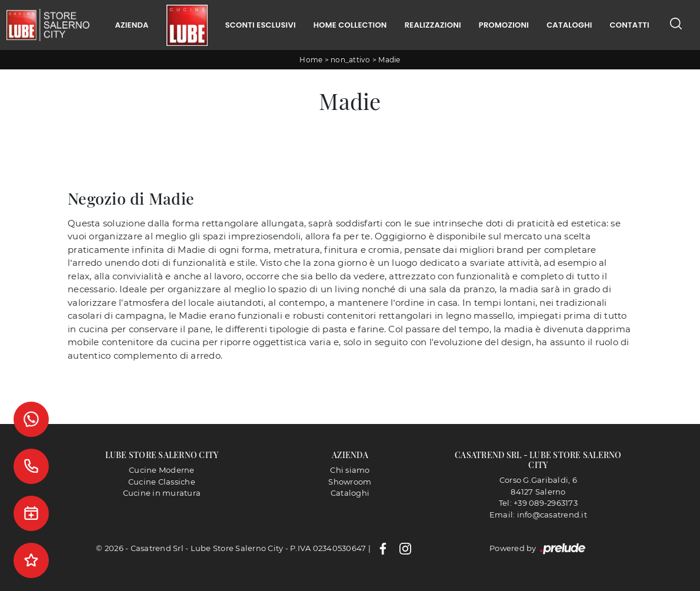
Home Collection (350, 25)
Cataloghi (569, 25)
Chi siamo (350, 470)
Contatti (630, 25)
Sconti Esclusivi (261, 25)
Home (311, 60)
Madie (389, 60)
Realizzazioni (433, 25)
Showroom (350, 482)
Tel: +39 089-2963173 (538, 503)
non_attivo (351, 60)
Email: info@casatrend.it (538, 515)
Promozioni (504, 25)
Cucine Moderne (162, 470)
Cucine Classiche (162, 482)
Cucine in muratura (162, 493)
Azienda (131, 25)
